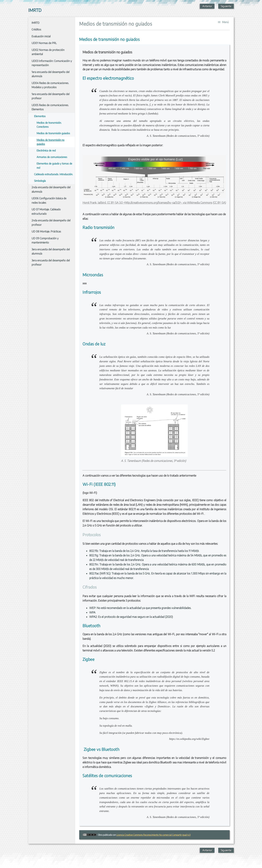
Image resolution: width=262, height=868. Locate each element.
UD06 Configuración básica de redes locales (49, 200)
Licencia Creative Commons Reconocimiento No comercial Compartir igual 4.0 (153, 835)
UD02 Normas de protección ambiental (48, 52)
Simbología (40, 181)
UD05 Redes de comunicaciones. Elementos (50, 107)
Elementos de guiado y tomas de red (54, 165)
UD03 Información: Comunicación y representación (52, 63)
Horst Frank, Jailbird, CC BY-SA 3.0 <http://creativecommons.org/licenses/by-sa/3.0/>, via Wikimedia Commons (147, 203)
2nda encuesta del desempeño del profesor (51, 223)
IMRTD (36, 23)
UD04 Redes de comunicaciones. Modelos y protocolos (50, 85)
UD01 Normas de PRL (44, 43)
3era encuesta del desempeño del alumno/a (51, 252)
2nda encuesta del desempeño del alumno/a (51, 189)
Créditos (36, 29)
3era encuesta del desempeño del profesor (51, 263)
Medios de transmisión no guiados (50, 142)
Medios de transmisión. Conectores (49, 125)
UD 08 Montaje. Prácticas (46, 231)
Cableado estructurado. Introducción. (53, 174)
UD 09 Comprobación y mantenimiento (45, 240)
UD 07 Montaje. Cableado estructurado (46, 212)
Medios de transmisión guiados (53, 133)
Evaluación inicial (41, 36)
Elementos (40, 116)
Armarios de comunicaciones (52, 157)
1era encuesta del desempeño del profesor (50, 96)
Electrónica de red (46, 150)
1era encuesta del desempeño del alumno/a (50, 74)
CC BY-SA (219, 203)
